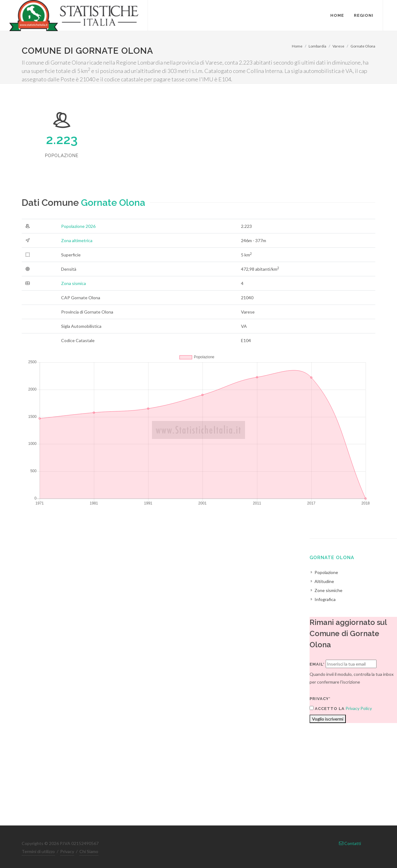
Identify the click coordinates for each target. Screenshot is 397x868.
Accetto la (327, 708)
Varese (338, 46)
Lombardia (317, 46)
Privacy (67, 851)
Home (297, 46)
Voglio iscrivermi (328, 719)
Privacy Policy (359, 708)
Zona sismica (74, 283)
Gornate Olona (363, 46)
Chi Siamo (89, 851)
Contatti (350, 843)
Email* (317, 664)
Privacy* (320, 699)
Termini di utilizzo (38, 851)
